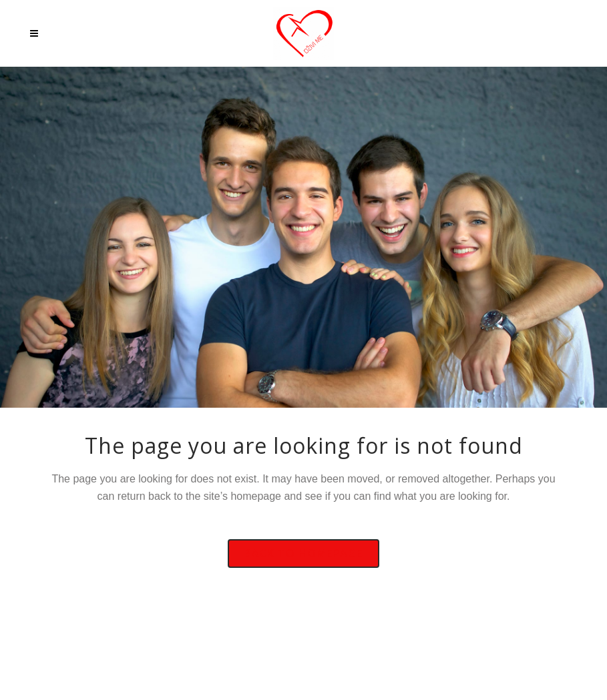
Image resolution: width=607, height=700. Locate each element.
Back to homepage (303, 553)
